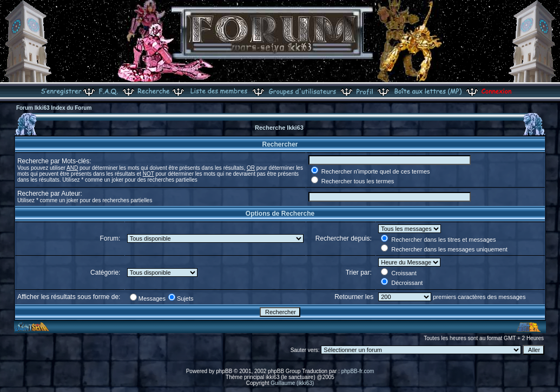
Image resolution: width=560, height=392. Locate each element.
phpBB (224, 371)
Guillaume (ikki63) (292, 383)
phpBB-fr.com (358, 371)
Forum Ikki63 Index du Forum (54, 108)
